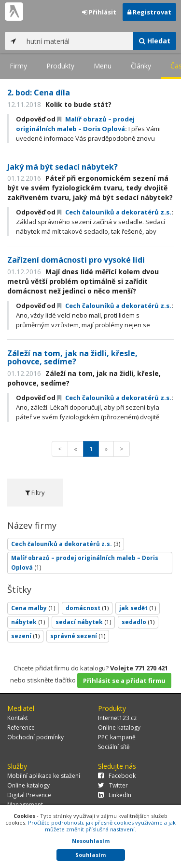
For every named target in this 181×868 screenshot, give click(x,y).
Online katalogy (119, 728)
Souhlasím (90, 855)
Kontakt (18, 718)
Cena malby (33, 608)
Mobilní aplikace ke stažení (44, 776)
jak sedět (138, 608)
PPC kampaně (117, 737)
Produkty (60, 66)
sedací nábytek (83, 622)
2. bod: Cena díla (39, 93)
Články (141, 66)
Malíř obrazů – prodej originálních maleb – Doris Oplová (85, 563)
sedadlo (138, 622)
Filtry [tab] (35, 493)
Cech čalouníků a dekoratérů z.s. (114, 212)
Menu (103, 66)
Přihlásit (99, 12)
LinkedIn (115, 795)
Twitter (113, 785)
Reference (21, 728)
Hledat (155, 41)
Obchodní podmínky (35, 737)
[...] (77, 41)
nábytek (28, 622)
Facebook (117, 776)
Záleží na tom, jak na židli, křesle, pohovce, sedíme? (72, 358)
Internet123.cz (117, 718)
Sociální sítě (114, 747)
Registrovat (149, 12)
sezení (25, 636)
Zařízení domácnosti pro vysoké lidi (76, 260)
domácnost (87, 608)
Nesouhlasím (91, 841)
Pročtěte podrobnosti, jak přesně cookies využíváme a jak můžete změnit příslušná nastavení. (102, 826)
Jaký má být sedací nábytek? (63, 167)
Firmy (18, 66)
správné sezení (78, 636)
